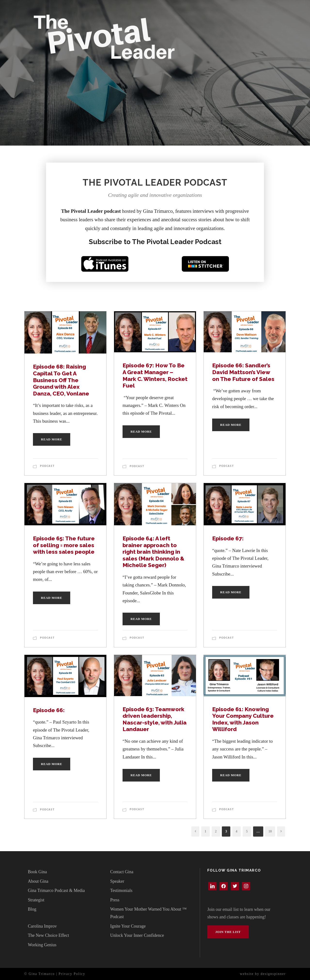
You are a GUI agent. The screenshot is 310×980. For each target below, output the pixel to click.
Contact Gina (122, 872)
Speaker (117, 881)
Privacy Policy (72, 974)
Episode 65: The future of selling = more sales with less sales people (64, 545)
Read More (52, 439)
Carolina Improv (42, 926)
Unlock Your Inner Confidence (137, 935)
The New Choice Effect (48, 935)
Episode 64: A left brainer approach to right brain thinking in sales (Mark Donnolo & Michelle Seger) (153, 552)
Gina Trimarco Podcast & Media (56, 890)
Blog (32, 909)
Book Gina (37, 872)
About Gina (38, 881)
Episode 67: (228, 538)
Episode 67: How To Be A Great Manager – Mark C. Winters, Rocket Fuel (155, 375)
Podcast (47, 466)
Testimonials (121, 890)
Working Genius (42, 945)
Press (115, 900)
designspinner (273, 974)
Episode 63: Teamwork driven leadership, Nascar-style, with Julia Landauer (155, 719)
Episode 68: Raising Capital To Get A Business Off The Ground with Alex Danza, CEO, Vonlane (61, 380)
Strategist (36, 900)
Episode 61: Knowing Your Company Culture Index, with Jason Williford (243, 719)
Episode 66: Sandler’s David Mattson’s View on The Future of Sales (243, 372)
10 (270, 831)
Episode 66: (49, 710)
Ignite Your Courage (128, 926)
